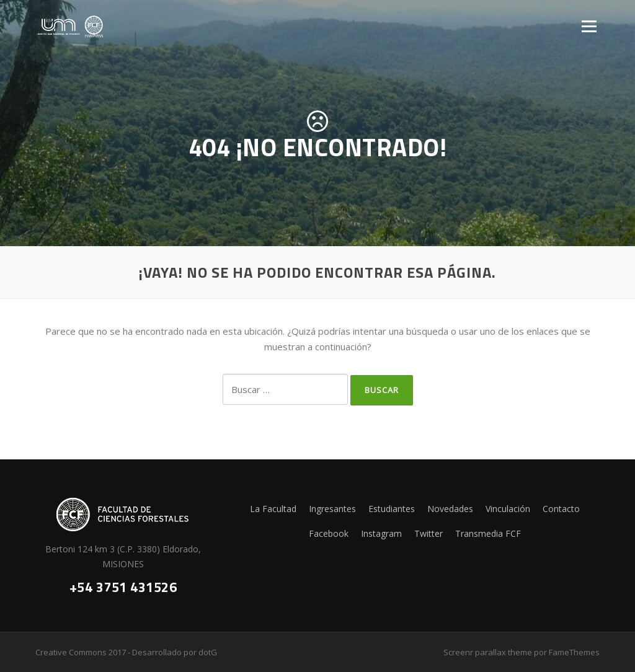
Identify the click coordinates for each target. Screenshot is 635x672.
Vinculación (508, 509)
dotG (208, 652)
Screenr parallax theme (488, 652)
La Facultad (273, 509)
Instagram (381, 533)
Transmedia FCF (488, 533)
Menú (589, 26)
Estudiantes (392, 509)
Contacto (561, 509)
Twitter (429, 533)
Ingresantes (332, 509)
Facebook (329, 533)
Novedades (450, 509)
